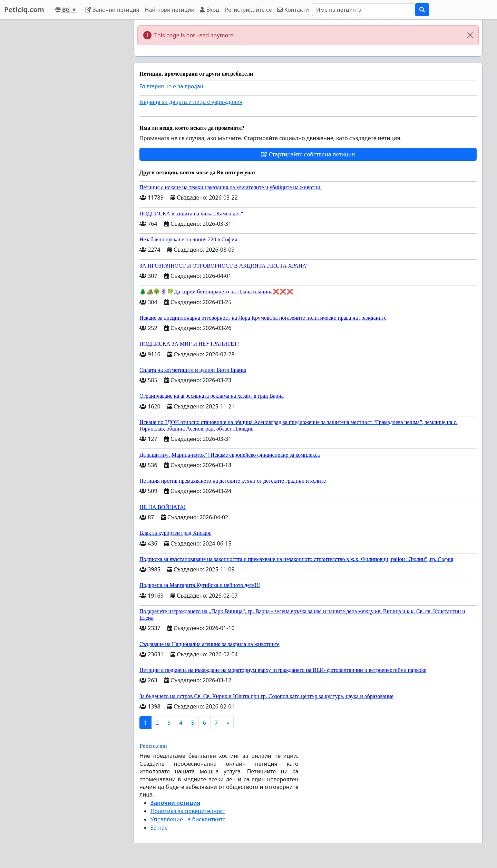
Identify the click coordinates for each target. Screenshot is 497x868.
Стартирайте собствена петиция (308, 154)
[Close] (470, 35)
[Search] (363, 10)
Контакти (293, 10)
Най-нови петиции (170, 10)
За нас (159, 828)
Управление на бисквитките (188, 819)
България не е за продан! (172, 86)
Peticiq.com (24, 9)
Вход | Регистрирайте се (236, 10)
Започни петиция (112, 10)
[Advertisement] (66, 123)
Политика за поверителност (188, 811)
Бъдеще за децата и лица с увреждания (191, 102)
